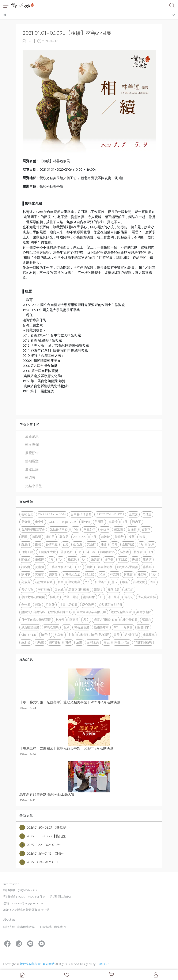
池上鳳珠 (114, 597)
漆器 (104, 544)
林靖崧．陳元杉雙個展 (94, 635)
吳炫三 (147, 514)
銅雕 (38, 544)
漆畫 (142, 537)
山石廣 (78, 544)
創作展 (26, 605)
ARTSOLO (80, 537)
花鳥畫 (39, 642)
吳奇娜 (26, 522)
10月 (76, 529)
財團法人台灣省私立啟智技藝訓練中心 (46, 612)
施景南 (118, 529)
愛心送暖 (88, 605)
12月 (154, 574)
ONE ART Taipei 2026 (52, 514)
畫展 (117, 635)
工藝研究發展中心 (61, 567)
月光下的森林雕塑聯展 (36, 620)
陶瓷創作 (90, 529)
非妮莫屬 (149, 635)
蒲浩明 (37, 537)
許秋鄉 (26, 567)
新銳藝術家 (105, 567)
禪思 (107, 642)
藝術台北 (27, 514)
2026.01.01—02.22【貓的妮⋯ (44, 836)
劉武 (151, 544)
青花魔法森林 (147, 597)
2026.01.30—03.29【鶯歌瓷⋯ (45, 828)
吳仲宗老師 (144, 612)
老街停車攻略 (26, 927)
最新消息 (32, 436)
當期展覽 (32, 461)
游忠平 (137, 522)
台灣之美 (93, 642)
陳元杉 (46, 635)
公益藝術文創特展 (111, 605)
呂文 (86, 620)
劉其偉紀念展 (71, 574)
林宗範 (129, 590)
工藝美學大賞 (47, 552)
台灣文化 (139, 582)
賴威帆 (72, 559)
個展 (153, 582)
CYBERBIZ (103, 964)
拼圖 (135, 559)
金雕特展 (128, 544)
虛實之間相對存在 (106, 620)
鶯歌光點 (67, 552)
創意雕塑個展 (30, 627)
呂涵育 (132, 529)
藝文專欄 (32, 445)
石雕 (65, 544)
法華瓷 (109, 559)
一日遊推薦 (44, 927)
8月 (51, 559)
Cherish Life (29, 635)
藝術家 (30, 478)
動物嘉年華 (101, 627)
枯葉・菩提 (71, 597)
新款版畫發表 (44, 582)
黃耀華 (39, 574)
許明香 (99, 522)
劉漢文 (98, 590)
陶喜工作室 (122, 642)
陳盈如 (26, 559)
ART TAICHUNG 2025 (110, 514)
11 (101, 597)
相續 (67, 627)
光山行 (91, 544)
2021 (102, 574)
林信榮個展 (130, 620)
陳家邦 (74, 620)
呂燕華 (146, 529)
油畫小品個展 (68, 605)
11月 (150, 552)
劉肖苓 (26, 574)
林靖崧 (59, 635)
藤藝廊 (147, 567)
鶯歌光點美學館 (121, 612)
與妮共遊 (27, 590)
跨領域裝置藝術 (128, 567)
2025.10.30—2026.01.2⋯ (40, 862)
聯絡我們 (60, 927)
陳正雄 (91, 552)
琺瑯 (24, 537)
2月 (141, 544)
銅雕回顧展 (108, 552)
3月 (80, 567)
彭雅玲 (106, 537)
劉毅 (90, 567)
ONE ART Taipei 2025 (63, 522)
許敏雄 (50, 605)
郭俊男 (64, 537)
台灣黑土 (101, 582)
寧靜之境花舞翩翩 (33, 597)
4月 (94, 537)
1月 (79, 552)
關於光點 (9, 927)
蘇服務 (26, 642)
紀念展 (90, 574)
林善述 (124, 552)
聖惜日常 (143, 627)
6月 (125, 522)
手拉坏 (105, 529)
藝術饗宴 (74, 582)
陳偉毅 (119, 537)
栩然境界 (114, 590)
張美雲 (95, 559)
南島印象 (89, 597)
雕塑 (125, 582)
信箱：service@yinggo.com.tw (23, 903)
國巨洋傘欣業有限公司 (91, 612)
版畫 (61, 582)
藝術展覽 (52, 544)
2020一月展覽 (123, 627)
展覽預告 (32, 453)
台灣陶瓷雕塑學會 (33, 529)
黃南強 (39, 567)
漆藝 (132, 537)
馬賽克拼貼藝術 (79, 590)
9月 (88, 582)
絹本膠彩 (55, 642)
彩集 (72, 635)
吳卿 (114, 544)
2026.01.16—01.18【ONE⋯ (42, 854)
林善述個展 (82, 627)
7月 (61, 559)
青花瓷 (129, 597)
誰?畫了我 (131, 635)
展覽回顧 (32, 469)
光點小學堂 (34, 486)
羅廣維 (26, 544)
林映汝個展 (51, 627)
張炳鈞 (147, 620)
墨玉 (114, 582)
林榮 (68, 642)
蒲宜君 (50, 537)
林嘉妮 (114, 574)
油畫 (79, 642)
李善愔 (113, 522)
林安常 (60, 620)
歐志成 (59, 590)
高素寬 (26, 582)
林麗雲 (128, 574)
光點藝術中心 (59, 529)
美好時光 (44, 590)
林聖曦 (142, 574)
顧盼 (38, 605)
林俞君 (138, 552)
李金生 (39, 522)
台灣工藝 (27, 552)
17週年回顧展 (143, 642)
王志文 (133, 514)
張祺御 (39, 559)
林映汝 (54, 597)
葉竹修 (86, 522)
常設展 (123, 559)
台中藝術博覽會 (81, 514)
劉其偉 (53, 574)
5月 (84, 559)
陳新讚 (147, 559)
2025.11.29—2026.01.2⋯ (40, 845)
